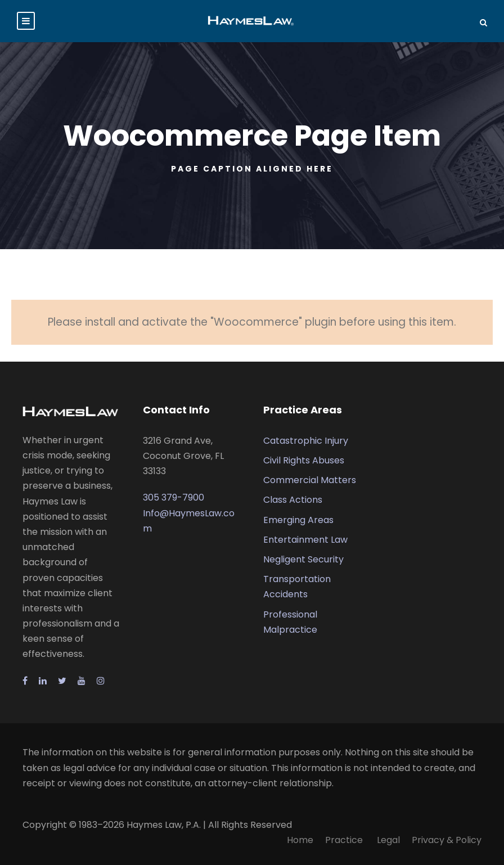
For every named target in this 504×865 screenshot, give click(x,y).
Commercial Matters (310, 480)
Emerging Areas (298, 520)
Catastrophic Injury (306, 441)
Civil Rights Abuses (304, 460)
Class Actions (293, 500)
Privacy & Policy (447, 840)
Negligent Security (303, 559)
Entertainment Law (305, 540)
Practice (345, 840)
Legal (388, 840)
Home (300, 840)
